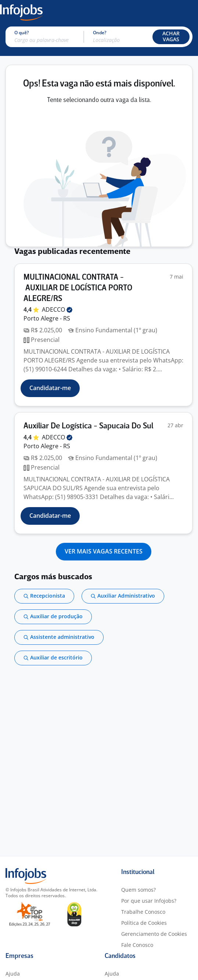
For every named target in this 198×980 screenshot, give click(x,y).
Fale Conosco (137, 945)
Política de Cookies (144, 923)
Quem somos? (138, 890)
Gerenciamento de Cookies (154, 934)
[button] (171, 37)
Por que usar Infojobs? (149, 901)
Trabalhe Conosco (143, 912)
